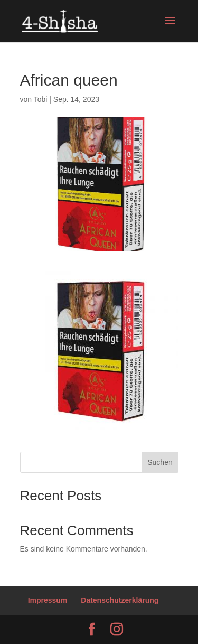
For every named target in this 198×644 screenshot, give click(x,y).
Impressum (48, 600)
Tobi (41, 99)
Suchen (160, 462)
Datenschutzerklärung (120, 600)
